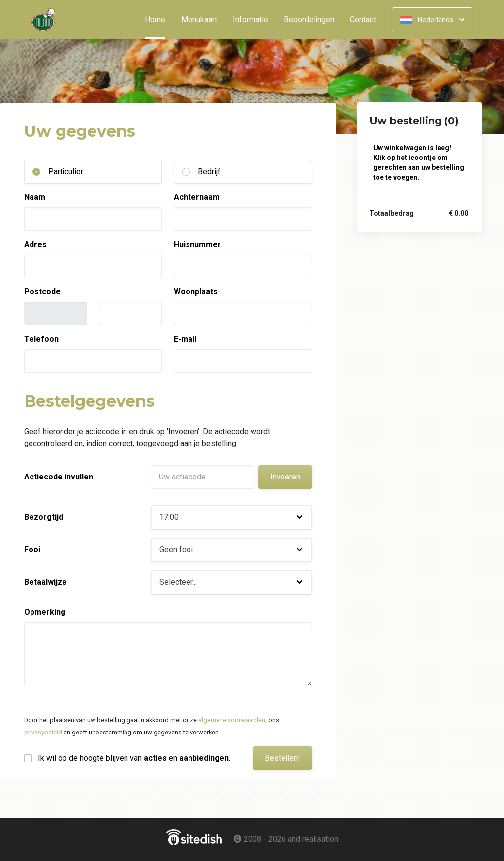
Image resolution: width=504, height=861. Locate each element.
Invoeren (285, 477)
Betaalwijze (46, 582)
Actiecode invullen (59, 477)
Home (159, 20)
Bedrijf (209, 172)
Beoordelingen (309, 20)
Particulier (66, 172)
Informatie (251, 20)
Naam (35, 197)
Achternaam (197, 197)
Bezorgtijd (44, 517)
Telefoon (41, 339)
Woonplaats (196, 292)
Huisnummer (197, 244)
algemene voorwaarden (232, 720)
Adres (35, 244)
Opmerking (45, 612)
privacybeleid (43, 732)
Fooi (32, 550)
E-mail (185, 339)
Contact (363, 20)
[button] (231, 517)
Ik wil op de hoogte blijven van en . (134, 758)
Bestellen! (283, 758)
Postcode (42, 292)
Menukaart (199, 20)
